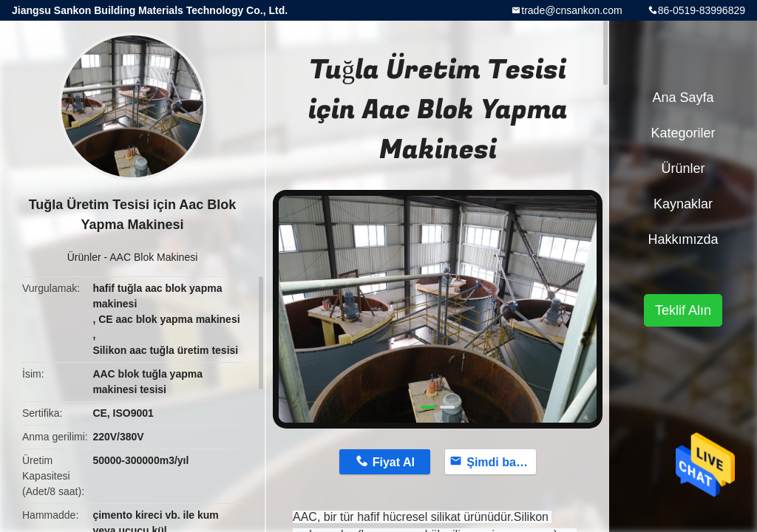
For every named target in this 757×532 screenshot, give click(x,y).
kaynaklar (683, 204)
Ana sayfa (683, 98)
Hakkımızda (683, 239)
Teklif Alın (683, 310)
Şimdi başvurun (501, 462)
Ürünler (84, 257)
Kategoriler (683, 133)
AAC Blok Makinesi (153, 257)
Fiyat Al (394, 462)
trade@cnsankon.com (571, 10)
